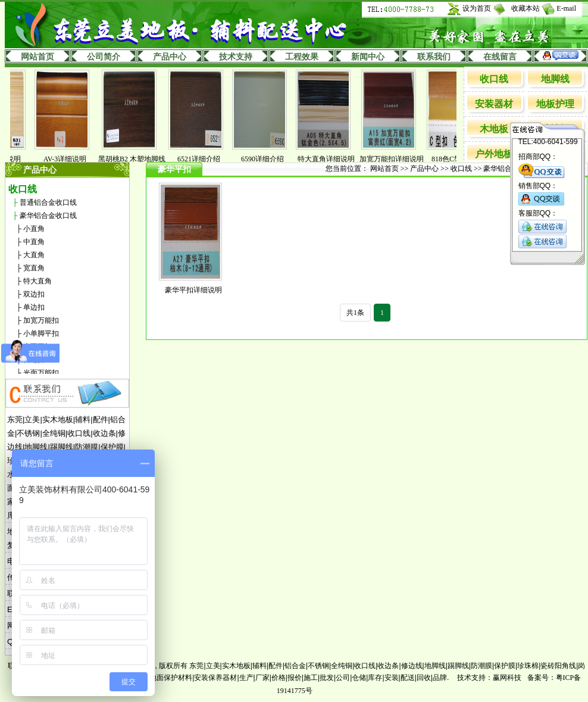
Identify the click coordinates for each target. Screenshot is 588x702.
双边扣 (34, 294)
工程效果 (302, 57)
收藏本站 (526, 8)
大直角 (34, 255)
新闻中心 (368, 57)
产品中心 (170, 57)
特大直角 (37, 281)
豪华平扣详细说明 (193, 290)
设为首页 (477, 8)
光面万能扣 (41, 373)
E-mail (566, 8)
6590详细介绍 (268, 159)
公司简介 (104, 57)
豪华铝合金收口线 (48, 216)
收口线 (494, 79)
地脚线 (555, 79)
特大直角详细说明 (332, 159)
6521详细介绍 (205, 159)
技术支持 (236, 57)
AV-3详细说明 (71, 159)
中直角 (34, 242)
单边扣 (34, 307)
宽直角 (34, 268)
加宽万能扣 (41, 320)
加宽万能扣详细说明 (398, 159)
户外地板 (494, 154)
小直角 (34, 229)
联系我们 (434, 57)
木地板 (494, 129)
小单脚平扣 (41, 333)
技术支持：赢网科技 (489, 678)
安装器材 (494, 104)
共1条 (355, 313)
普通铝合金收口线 (48, 202)
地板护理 (555, 104)
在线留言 (500, 57)
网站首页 (37, 57)
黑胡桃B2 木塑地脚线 (138, 159)
